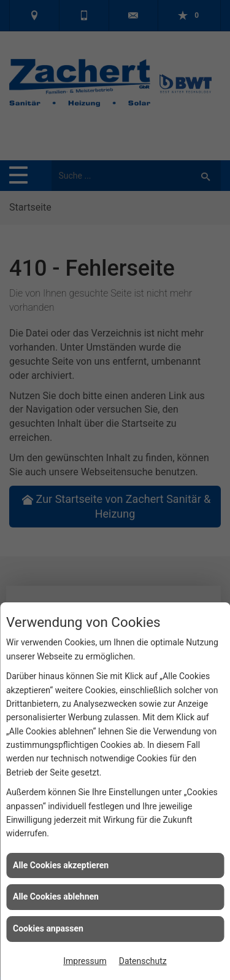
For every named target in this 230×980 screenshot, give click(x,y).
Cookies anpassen (48, 928)
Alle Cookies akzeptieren (61, 865)
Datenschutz (143, 961)
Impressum (85, 961)
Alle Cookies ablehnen (56, 896)
